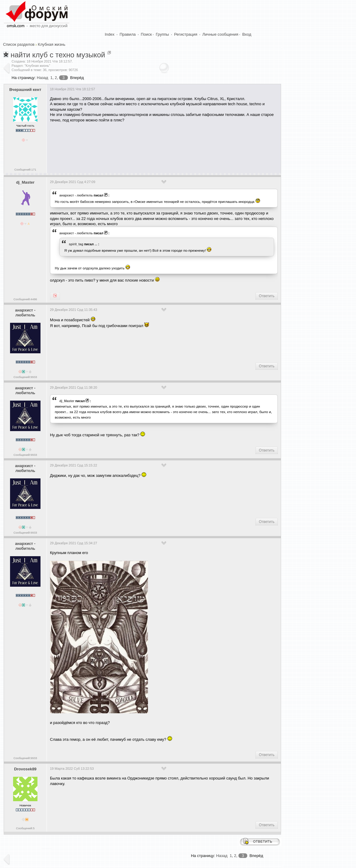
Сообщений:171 (25, 169)
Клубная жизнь (51, 44)
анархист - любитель (76, 195)
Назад (42, 78)
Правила (128, 34)
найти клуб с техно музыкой (58, 55)
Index (110, 34)
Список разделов (19, 44)
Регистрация (186, 34)
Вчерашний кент (25, 90)
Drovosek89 (25, 769)
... (96, 244)
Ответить (267, 296)
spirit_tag (76, 244)
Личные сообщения (220, 34)
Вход (247, 34)
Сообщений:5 (25, 828)
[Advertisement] (161, 146)
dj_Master (25, 182)
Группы (162, 34)
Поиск (146, 34)
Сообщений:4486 (25, 299)
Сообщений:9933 (25, 377)
